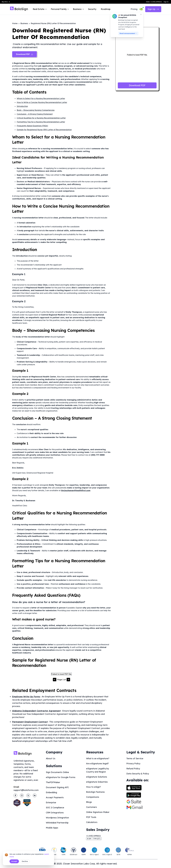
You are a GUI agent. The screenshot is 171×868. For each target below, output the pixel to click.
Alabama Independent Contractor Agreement (36, 711)
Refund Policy (133, 769)
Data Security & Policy (138, 774)
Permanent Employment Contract (30, 722)
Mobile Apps (52, 828)
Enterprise (51, 802)
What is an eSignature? (98, 758)
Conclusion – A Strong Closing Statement (35, 114)
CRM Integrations (55, 813)
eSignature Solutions (97, 777)
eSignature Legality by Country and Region (97, 770)
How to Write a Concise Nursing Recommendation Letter (42, 102)
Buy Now (6, 2)
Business (24, 23)
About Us (51, 758)
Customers (92, 807)
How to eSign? (94, 787)
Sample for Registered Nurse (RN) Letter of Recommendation (44, 130)
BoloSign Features (95, 792)
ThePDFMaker (53, 782)
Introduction (22, 106)
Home (15, 23)
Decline (25, 861)
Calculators (92, 822)
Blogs (89, 802)
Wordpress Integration (57, 818)
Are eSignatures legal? (97, 764)
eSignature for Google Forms (61, 777)
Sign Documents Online (57, 772)
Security (92, 9)
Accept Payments (55, 797)
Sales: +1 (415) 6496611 (154, 2)
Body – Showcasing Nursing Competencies (36, 110)
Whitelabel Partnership (57, 823)
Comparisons (93, 797)
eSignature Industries (97, 782)
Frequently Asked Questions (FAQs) (32, 126)
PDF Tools (91, 817)
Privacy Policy (133, 764)
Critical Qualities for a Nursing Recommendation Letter (41, 118)
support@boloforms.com (26, 790)
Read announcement (128, 33)
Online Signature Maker (98, 812)
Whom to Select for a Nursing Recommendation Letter (41, 98)
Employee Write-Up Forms (26, 697)
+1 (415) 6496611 (93, 836)
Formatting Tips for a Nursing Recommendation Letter (41, 122)
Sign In (166, 2)
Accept (14, 861)
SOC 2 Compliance (55, 808)
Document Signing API (57, 787)
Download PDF (137, 85)
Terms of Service (135, 758)
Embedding (51, 792)
